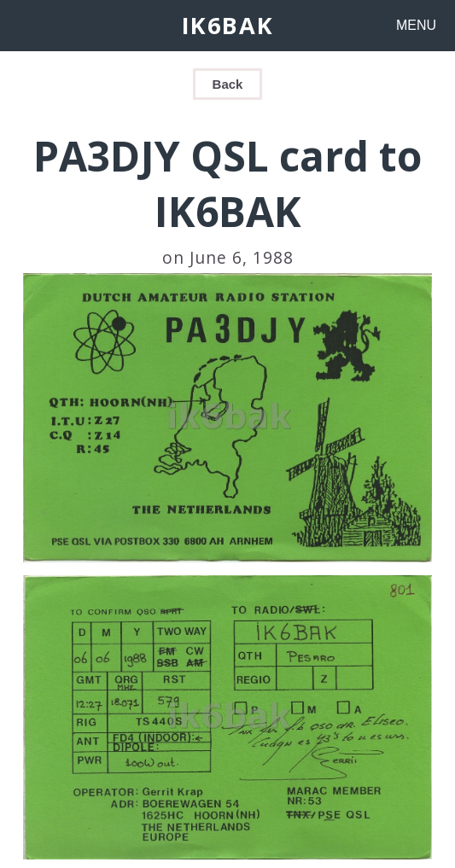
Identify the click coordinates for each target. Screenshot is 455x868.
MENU (416, 25)
